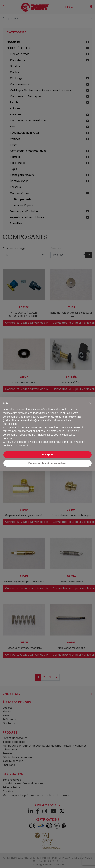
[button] (90, 403)
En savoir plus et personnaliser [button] (48, 463)
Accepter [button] (48, 454)
